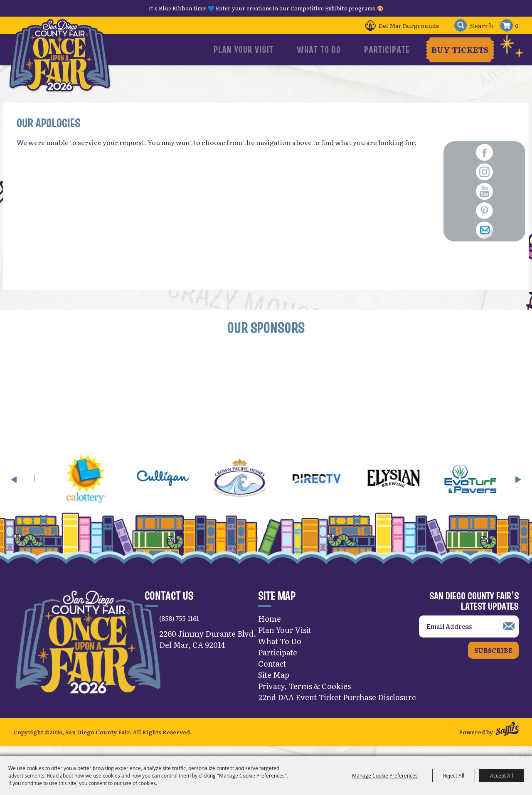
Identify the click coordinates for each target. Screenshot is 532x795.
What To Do (335, 49)
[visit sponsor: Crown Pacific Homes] (252, 488)
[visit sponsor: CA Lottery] (98, 488)
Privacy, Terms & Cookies (304, 695)
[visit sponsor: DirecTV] (329, 488)
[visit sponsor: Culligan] (175, 488)
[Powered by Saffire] (507, 739)
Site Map (274, 683)
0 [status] (517, 25)
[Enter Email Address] (469, 635)
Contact (272, 672)
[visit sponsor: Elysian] (406, 488)
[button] (14, 488)
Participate (388, 49)
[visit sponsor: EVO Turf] (483, 488)
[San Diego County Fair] (62, 60)
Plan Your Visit (274, 49)
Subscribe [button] (493, 658)
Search (456, 26)
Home (270, 627)
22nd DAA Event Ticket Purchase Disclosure (337, 706)
